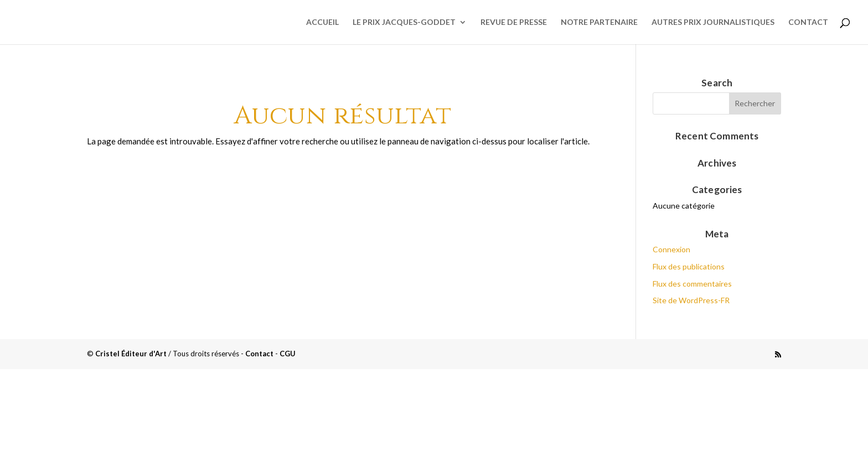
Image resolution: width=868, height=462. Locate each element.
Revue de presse (514, 22)
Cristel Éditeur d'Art (131, 354)
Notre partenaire (599, 22)
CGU (288, 354)
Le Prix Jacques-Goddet (404, 22)
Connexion (671, 249)
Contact (808, 22)
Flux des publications (689, 266)
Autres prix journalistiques (713, 22)
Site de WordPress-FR (691, 300)
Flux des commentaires (692, 284)
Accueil (322, 22)
